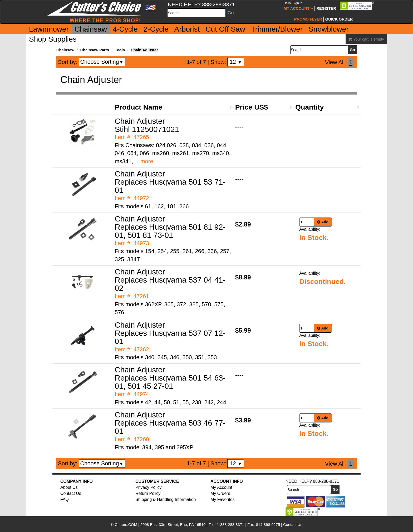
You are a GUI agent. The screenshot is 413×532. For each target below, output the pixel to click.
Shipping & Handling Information (166, 499)
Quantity (309, 107)
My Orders (220, 493)
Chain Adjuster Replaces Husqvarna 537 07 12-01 (170, 333)
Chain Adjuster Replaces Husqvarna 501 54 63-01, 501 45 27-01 (170, 378)
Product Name (139, 107)
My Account (299, 6)
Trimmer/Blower (277, 29)
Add (323, 222)
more (147, 161)
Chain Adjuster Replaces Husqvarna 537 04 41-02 (170, 280)
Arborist (187, 29)
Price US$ (252, 107)
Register (326, 8)
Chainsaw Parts (95, 50)
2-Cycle (156, 29)
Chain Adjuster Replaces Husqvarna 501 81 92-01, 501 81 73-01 (170, 227)
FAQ (65, 499)
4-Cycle (125, 29)
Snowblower (329, 29)
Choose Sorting (102, 62)
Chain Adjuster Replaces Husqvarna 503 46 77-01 (170, 423)
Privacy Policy (149, 487)
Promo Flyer (308, 19)
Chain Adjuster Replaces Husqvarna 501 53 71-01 (170, 182)
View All (335, 62)
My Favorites (223, 499)
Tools (120, 50)
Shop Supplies (53, 39)
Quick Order (339, 19)
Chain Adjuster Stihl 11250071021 (147, 125)
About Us (69, 487)
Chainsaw (91, 29)
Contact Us (71, 493)
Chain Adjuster (144, 50)
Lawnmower (49, 29)
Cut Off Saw (225, 29)
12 (236, 62)
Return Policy (148, 493)
